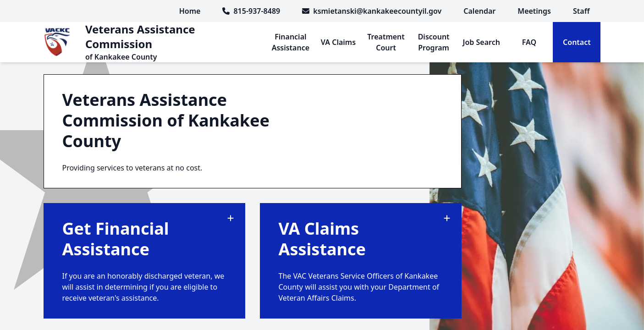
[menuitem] (479, 11)
